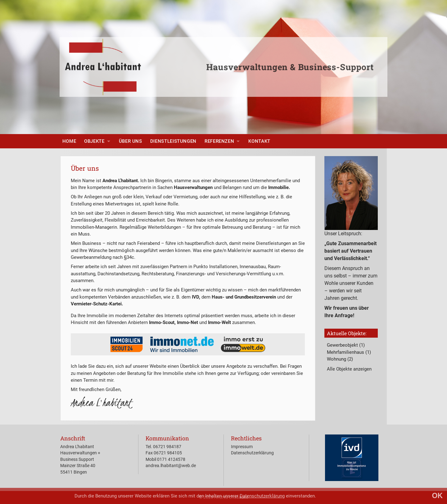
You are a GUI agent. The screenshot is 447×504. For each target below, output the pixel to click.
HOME (69, 141)
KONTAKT (259, 141)
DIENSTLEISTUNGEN (173, 141)
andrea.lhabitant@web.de (171, 466)
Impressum (242, 447)
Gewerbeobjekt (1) (346, 345)
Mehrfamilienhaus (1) (349, 352)
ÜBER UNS (131, 141)
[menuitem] (69, 141)
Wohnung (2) (340, 359)
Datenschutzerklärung (262, 496)
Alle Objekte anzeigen (349, 369)
